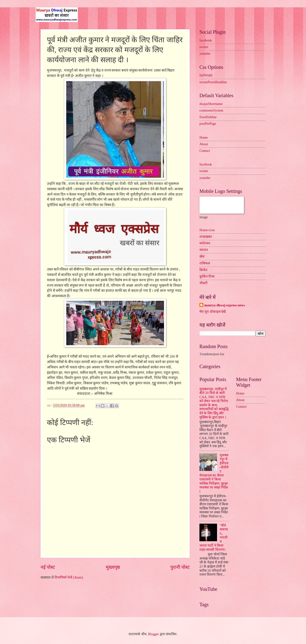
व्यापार (204, 250)
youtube (205, 54)
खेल (202, 256)
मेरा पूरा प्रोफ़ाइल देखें (213, 312)
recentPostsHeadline (213, 82)
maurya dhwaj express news (225, 305)
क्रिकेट (203, 270)
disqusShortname (211, 104)
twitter (204, 47)
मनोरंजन (205, 243)
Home (204, 138)
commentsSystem (211, 110)
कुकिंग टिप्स (207, 276)
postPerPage (208, 124)
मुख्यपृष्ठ (113, 567)
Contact (205, 151)
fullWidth (206, 75)
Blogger (153, 634)
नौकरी (203, 283)
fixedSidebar (208, 117)
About (204, 144)
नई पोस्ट (48, 567)
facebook (206, 40)
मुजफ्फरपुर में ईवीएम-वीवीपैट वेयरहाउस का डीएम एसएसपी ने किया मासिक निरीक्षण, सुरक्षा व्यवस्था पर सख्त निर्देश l (214, 473)
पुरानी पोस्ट (180, 567)
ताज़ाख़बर (206, 237)
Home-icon (207, 230)
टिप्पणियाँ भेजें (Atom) (69, 577)
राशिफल (205, 263)
